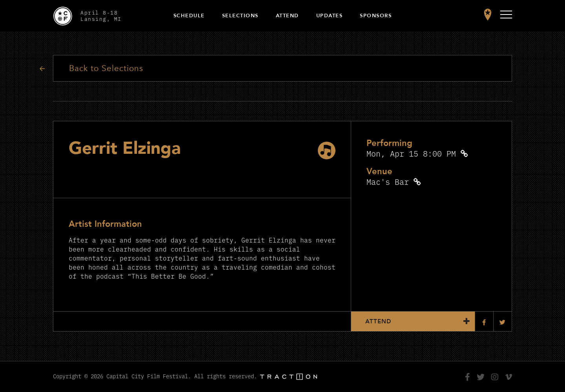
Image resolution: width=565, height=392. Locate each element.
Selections (240, 16)
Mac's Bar (388, 181)
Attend (287, 16)
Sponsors (376, 16)
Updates (330, 16)
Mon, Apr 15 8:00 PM (411, 153)
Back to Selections (106, 68)
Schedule (189, 16)
